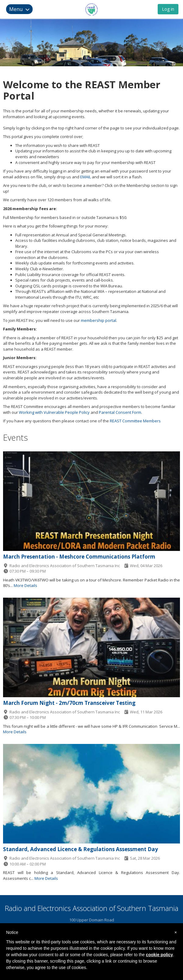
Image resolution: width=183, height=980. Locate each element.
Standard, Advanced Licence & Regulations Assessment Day (81, 849)
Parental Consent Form (120, 412)
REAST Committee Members (135, 421)
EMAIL (86, 177)
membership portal (99, 320)
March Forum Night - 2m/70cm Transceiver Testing (69, 703)
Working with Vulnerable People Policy (54, 412)
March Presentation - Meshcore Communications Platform (79, 557)
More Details (25, 585)
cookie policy (159, 955)
